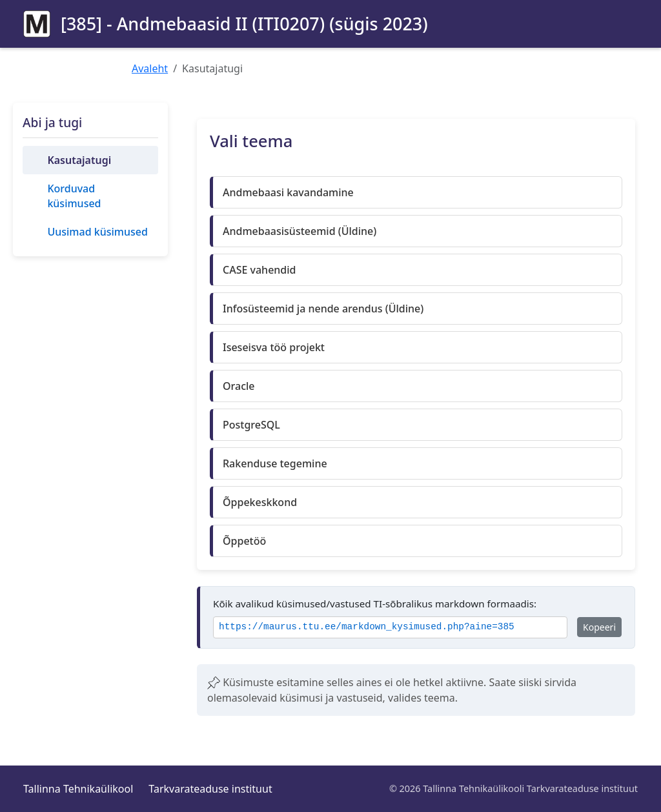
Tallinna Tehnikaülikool (78, 789)
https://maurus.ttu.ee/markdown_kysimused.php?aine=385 (367, 627)
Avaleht (150, 68)
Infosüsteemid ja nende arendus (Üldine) (323, 309)
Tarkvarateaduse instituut (210, 789)
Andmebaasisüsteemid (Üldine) (300, 231)
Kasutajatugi (79, 160)
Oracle (239, 386)
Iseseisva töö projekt (274, 347)
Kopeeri (599, 627)
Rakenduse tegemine (275, 463)
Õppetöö (244, 541)
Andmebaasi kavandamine (288, 192)
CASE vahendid (259, 270)
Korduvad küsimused (74, 196)
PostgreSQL (251, 425)
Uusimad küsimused (97, 232)
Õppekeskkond (260, 502)
